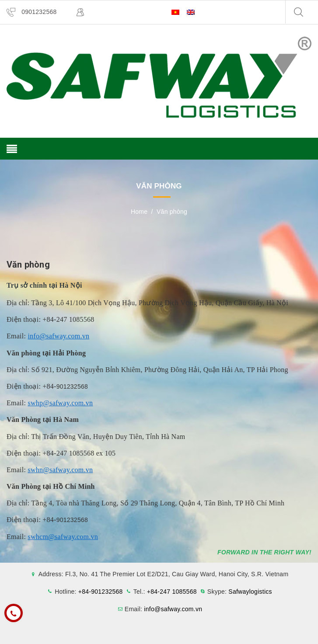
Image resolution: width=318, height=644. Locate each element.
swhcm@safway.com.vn (63, 537)
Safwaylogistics (250, 592)
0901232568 (39, 12)
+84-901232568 (101, 592)
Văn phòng (28, 265)
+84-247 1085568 (172, 592)
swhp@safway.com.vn (60, 403)
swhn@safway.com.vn (60, 470)
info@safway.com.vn (58, 336)
